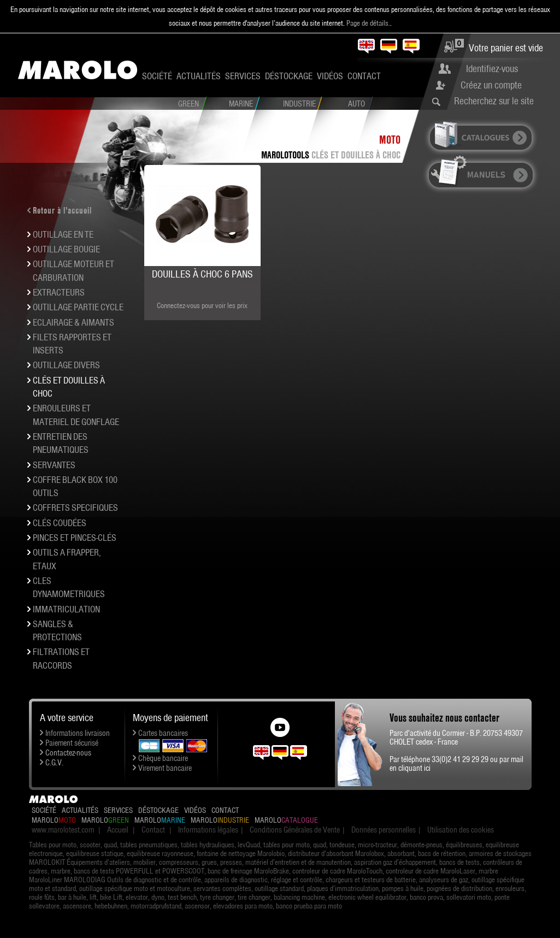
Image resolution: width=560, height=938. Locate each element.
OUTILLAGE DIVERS (66, 365)
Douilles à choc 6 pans (202, 274)
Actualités (199, 76)
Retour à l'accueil (62, 210)
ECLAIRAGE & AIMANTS (73, 322)
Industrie (299, 104)
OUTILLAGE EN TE (63, 234)
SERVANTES (54, 465)
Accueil (118, 830)
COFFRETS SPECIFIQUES (75, 508)
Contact (364, 76)
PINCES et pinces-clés (75, 538)
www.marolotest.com (63, 830)
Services (243, 76)
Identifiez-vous (492, 69)
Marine (241, 104)
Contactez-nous (68, 753)
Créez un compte (491, 85)
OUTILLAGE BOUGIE (66, 249)
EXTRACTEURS (59, 292)
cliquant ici (414, 768)
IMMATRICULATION (66, 609)
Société (157, 76)
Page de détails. (368, 23)
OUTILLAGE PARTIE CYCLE (78, 307)
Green (188, 104)
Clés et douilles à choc (356, 155)
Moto (390, 140)
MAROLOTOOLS (285, 155)
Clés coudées (60, 523)
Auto (356, 104)
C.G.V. (54, 763)
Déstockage (289, 76)
